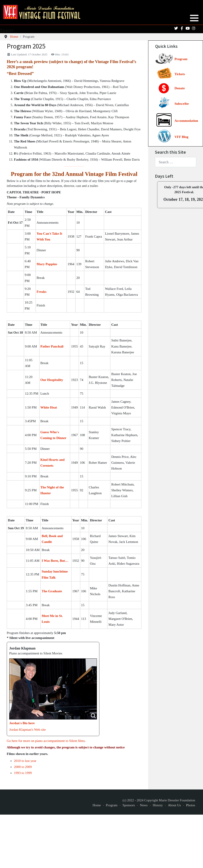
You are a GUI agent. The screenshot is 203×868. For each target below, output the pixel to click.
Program (181, 59)
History (158, 805)
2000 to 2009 (23, 767)
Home (97, 805)
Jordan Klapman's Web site (27, 730)
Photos (191, 805)
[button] (194, 18)
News (144, 805)
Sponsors (129, 805)
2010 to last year (25, 761)
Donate (180, 88)
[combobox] (176, 162)
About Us (174, 805)
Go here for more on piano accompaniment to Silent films (46, 741)
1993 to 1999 (23, 773)
